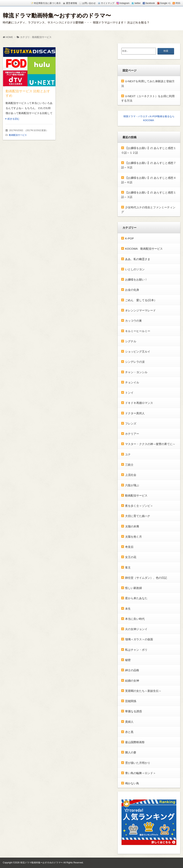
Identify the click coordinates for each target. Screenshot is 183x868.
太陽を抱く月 (133, 536)
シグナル (131, 341)
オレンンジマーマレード (140, 310)
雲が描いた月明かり (138, 763)
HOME (8, 37)
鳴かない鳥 (132, 783)
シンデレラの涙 (135, 362)
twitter (138, 3)
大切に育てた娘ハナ (138, 516)
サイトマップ (108, 3)
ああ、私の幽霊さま (138, 259)
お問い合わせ (89, 3)
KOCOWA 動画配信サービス (144, 249)
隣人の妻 (131, 752)
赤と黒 (129, 732)
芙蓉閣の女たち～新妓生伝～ (143, 691)
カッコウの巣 (133, 321)
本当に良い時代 (135, 619)
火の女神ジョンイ (136, 629)
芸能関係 (131, 701)
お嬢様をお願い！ (136, 280)
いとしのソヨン (135, 269)
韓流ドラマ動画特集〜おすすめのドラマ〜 (57, 16)
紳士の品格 (132, 670)
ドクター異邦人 (135, 413)
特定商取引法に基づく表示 (47, 3)
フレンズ (131, 423)
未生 (128, 608)
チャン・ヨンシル (136, 372)
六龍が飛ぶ (132, 485)
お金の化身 (132, 290)
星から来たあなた (136, 598)
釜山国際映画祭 (135, 742)
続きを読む (13, 119)
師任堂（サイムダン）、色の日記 (146, 578)
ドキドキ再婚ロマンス (139, 403)
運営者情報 (71, 3)
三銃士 (129, 464)
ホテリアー (132, 434)
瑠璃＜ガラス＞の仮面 (139, 639)
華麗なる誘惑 (133, 711)
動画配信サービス (18, 135)
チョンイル (132, 382)
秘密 (128, 660)
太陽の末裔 (132, 526)
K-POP (129, 238)
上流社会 (131, 475)
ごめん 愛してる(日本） (141, 300)
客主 (128, 567)
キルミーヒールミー (138, 331)
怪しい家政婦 (133, 588)
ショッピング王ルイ (138, 351)
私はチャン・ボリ (136, 650)
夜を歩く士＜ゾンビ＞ (139, 506)
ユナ (128, 454)
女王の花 (131, 557)
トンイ (129, 393)
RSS (178, 3)
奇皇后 (129, 547)
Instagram (124, 3)
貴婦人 (129, 722)
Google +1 (165, 3)
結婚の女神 (132, 680)
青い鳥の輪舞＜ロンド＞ (140, 773)
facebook (150, 3)
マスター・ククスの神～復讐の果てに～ (150, 444)
